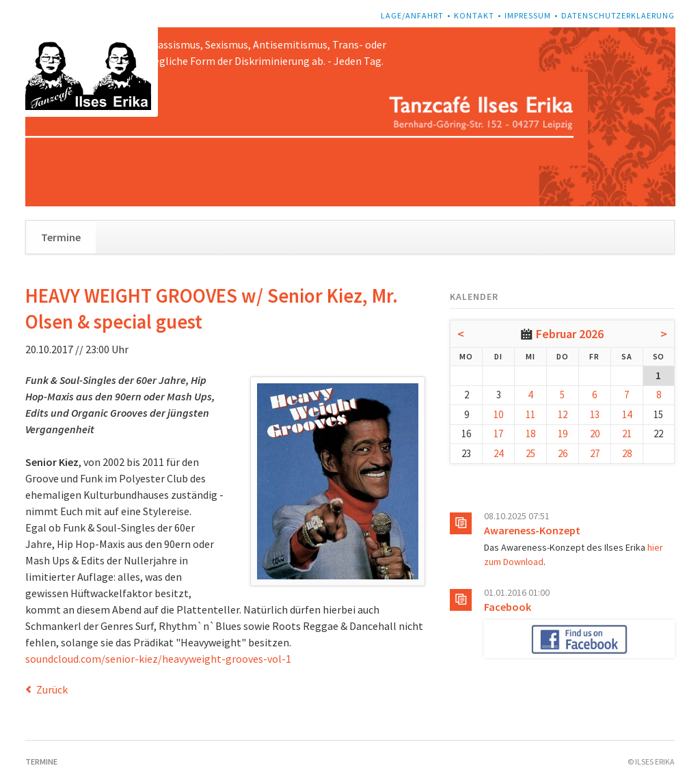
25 (530, 453)
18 (530, 434)
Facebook (508, 607)
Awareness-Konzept (532, 530)
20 (595, 434)
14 (627, 414)
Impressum (528, 15)
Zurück (52, 689)
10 (498, 414)
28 (627, 453)
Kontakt (474, 15)
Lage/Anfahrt (412, 15)
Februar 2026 (570, 334)
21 (627, 434)
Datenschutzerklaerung (618, 15)
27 (595, 453)
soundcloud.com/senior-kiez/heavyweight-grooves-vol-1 (158, 659)
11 (530, 414)
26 (563, 453)
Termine (61, 237)
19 (563, 434)
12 (563, 414)
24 (498, 453)
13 (595, 414)
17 (498, 434)
